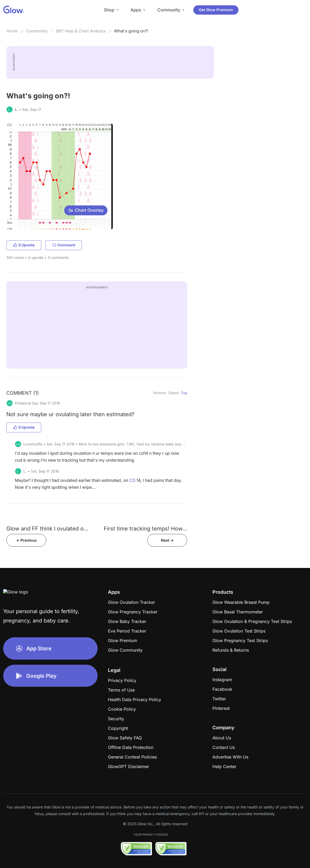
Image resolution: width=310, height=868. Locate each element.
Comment (64, 245)
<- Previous (26, 540)
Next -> (167, 540)
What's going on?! (131, 31)
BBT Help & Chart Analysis (81, 31)
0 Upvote (24, 245)
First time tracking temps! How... (145, 528)
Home (12, 31)
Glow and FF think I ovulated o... (47, 528)
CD (132, 480)
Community (37, 31)
